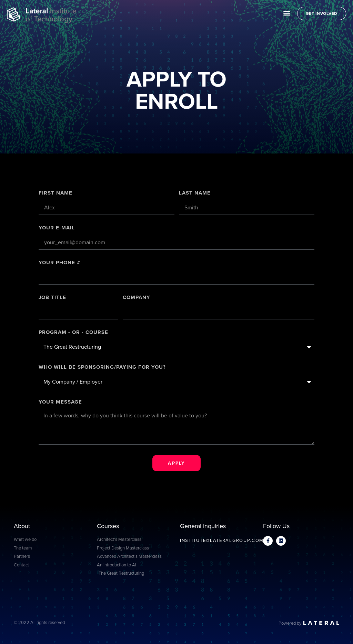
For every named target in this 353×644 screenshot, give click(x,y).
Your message (60, 403)
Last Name (195, 194)
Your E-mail (57, 228)
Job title (52, 298)
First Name (56, 194)
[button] (287, 13)
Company (137, 298)
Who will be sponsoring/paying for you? (102, 368)
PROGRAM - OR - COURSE (73, 333)
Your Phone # (59, 263)
